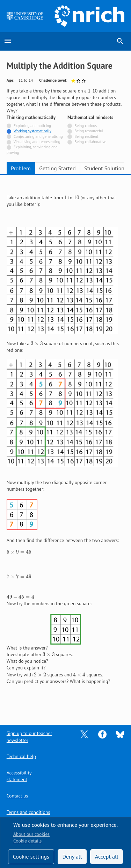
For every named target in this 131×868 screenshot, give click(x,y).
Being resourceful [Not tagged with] (89, 131)
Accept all (107, 856)
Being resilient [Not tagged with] (86, 136)
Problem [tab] (21, 168)
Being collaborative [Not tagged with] (90, 142)
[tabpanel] (66, 445)
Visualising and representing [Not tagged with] (37, 142)
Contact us (17, 796)
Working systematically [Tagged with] (32, 131)
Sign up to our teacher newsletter (29, 737)
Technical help (21, 756)
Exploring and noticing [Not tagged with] (32, 126)
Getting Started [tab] (57, 168)
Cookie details (27, 841)
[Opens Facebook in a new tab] (102, 734)
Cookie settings (31, 856)
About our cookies (31, 834)
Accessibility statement (19, 776)
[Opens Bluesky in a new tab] (120, 734)
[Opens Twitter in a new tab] (84, 734)
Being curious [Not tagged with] (86, 126)
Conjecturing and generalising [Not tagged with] (38, 136)
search (120, 41)
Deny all (72, 856)
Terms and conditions (28, 812)
